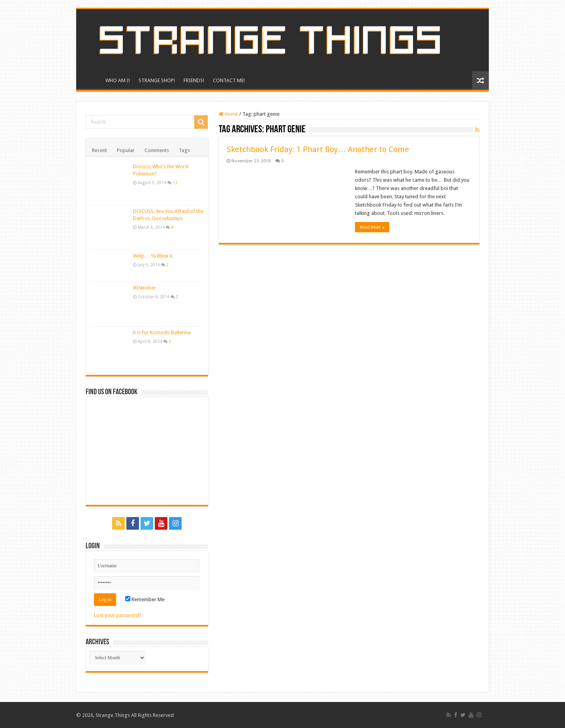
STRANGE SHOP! (157, 80)
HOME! (90, 79)
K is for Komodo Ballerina (162, 332)
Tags (184, 150)
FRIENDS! (194, 80)
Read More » (372, 227)
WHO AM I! (118, 80)
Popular (126, 150)
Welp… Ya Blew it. (153, 256)
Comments (157, 150)
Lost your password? (118, 615)
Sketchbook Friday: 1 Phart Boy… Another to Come (318, 149)
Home (228, 114)
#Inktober (145, 288)
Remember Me (145, 599)
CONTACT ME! (229, 80)
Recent (99, 150)
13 (175, 182)
